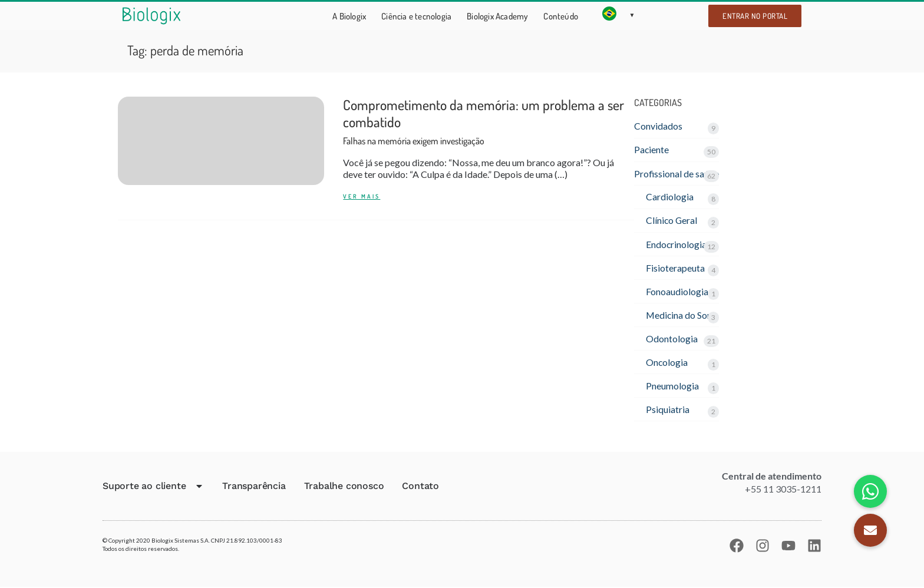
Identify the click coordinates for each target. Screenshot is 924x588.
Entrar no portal (755, 16)
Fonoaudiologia (677, 292)
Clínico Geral (672, 221)
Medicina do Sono (682, 316)
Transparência (254, 487)
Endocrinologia (676, 244)
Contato (420, 487)
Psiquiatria (668, 410)
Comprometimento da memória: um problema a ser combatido (484, 122)
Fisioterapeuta (675, 268)
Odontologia (672, 339)
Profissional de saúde (677, 174)
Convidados (658, 126)
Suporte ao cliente (153, 487)
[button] (870, 530)
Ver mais (362, 197)
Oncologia (667, 363)
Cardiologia (670, 197)
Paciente (652, 150)
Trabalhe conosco (344, 487)
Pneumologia (672, 386)
